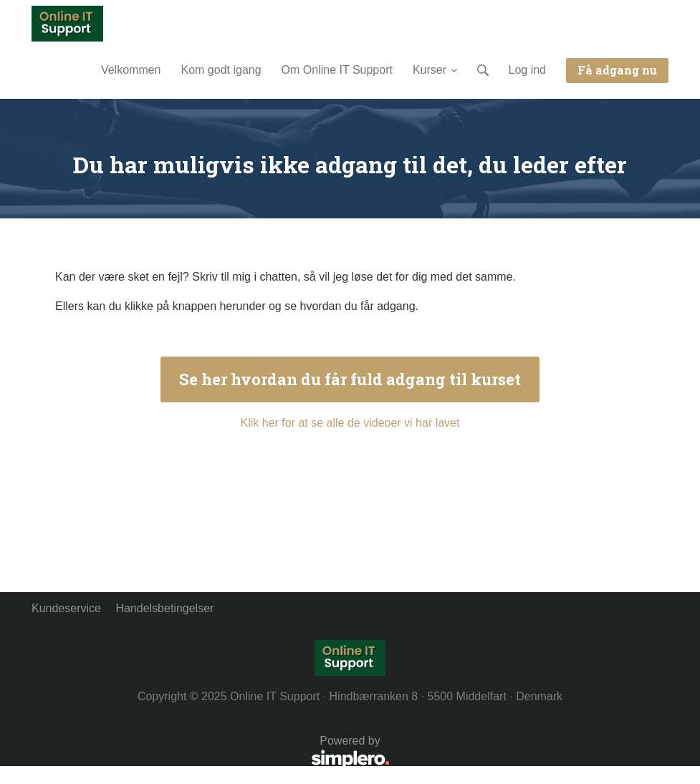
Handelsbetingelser (164, 608)
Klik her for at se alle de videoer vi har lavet (350, 423)
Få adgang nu (617, 70)
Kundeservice (66, 608)
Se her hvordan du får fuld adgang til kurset (350, 379)
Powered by (211, 753)
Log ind (528, 70)
